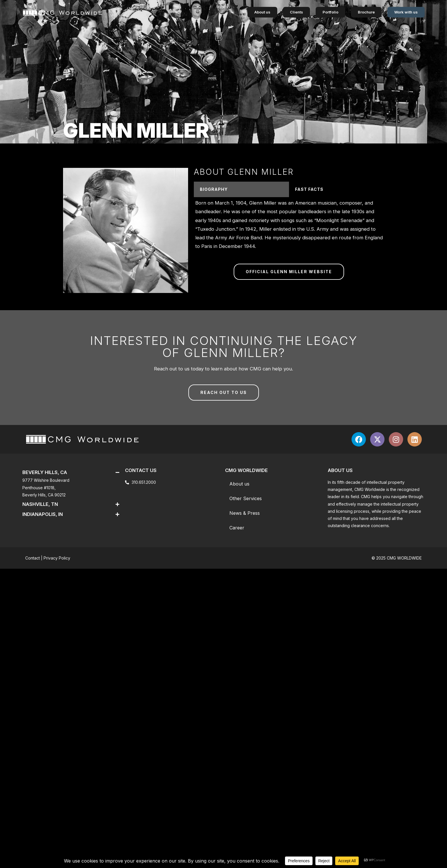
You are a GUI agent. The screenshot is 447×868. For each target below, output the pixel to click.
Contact (33, 558)
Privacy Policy (57, 558)
